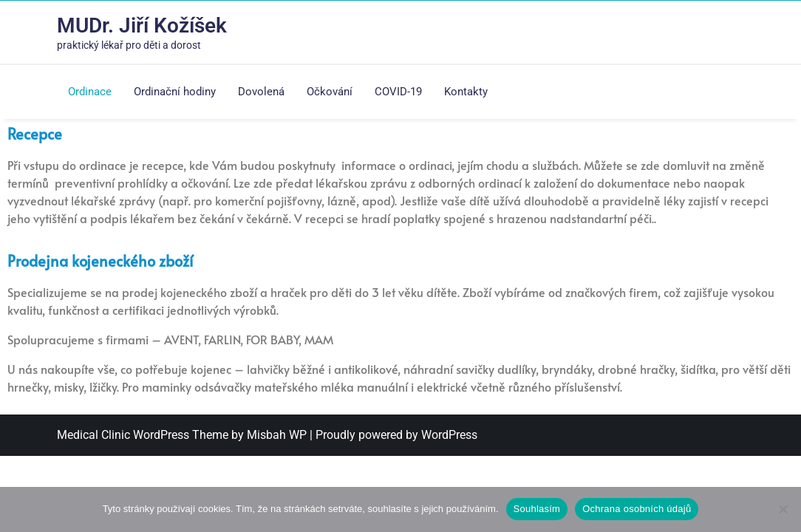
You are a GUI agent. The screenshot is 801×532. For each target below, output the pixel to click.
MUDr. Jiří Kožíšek (142, 25)
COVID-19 (398, 92)
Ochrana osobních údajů (637, 509)
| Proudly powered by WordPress (393, 435)
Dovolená (261, 92)
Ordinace (90, 92)
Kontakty (466, 92)
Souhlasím (537, 509)
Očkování (330, 92)
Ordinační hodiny (175, 92)
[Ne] (783, 509)
